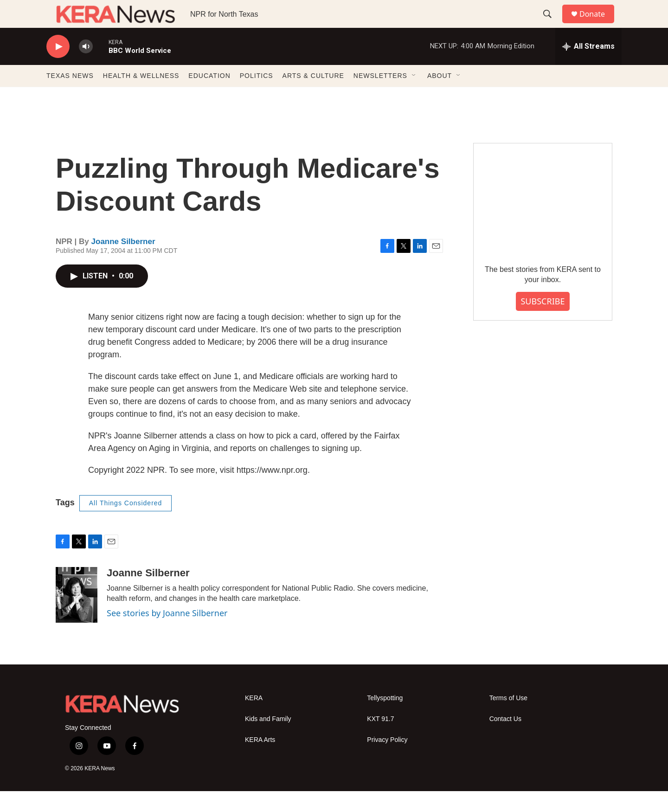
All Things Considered (126, 524)
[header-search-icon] (552, 25)
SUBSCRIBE (543, 322)
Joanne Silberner (123, 262)
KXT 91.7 (380, 740)
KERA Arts (260, 761)
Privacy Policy (387, 761)
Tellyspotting (385, 719)
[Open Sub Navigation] (414, 97)
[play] (58, 68)
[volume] (86, 68)
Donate (598, 24)
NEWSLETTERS (380, 97)
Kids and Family (268, 740)
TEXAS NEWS (70, 97)
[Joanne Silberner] (77, 616)
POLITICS (257, 97)
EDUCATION (209, 97)
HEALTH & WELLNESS (141, 97)
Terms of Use (508, 719)
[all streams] (588, 67)
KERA (254, 719)
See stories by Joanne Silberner (167, 634)
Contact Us (505, 740)
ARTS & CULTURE (313, 97)
